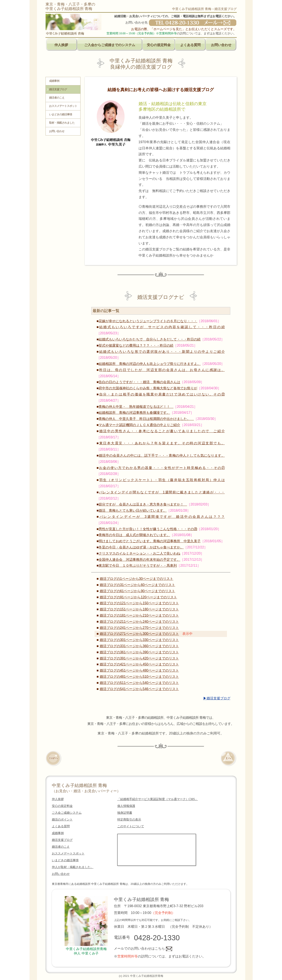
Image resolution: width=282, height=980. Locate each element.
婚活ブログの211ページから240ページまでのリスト (139, 622)
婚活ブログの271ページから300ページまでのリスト (139, 634)
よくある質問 (190, 45)
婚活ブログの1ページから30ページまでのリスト (137, 579)
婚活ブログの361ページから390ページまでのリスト (139, 652)
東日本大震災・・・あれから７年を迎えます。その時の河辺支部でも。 (162, 443)
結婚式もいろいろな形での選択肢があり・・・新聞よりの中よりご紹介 (162, 352)
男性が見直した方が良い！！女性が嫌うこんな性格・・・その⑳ (148, 529)
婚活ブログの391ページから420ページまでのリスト (139, 658)
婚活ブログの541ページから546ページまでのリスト (139, 689)
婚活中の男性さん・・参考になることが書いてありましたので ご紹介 (162, 431)
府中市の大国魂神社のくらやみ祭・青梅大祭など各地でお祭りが (148, 388)
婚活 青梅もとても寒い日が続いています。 (133, 510)
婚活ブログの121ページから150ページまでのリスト (139, 603)
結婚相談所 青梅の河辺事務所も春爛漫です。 (134, 413)
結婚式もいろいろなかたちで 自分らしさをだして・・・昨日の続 (150, 339)
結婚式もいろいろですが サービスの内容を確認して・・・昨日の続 (162, 327)
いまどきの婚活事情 (61, 114)
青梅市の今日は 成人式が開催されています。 (134, 535)
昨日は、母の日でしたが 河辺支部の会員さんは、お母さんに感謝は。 (162, 370)
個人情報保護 (126, 806)
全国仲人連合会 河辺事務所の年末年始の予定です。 (139, 560)
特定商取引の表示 (129, 820)
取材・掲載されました (62, 123)
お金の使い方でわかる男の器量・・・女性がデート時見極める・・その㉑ (162, 468)
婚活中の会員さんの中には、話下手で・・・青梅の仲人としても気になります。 (162, 455)
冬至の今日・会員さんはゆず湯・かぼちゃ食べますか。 (141, 547)
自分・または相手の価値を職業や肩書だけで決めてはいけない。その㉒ (162, 394)
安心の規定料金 (159, 45)
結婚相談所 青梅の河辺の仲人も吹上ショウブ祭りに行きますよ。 (150, 364)
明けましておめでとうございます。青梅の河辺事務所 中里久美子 (150, 541)
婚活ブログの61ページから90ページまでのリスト (137, 591)
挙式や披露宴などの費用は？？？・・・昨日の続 (136, 345)
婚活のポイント (62, 820)
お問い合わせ (221, 45)
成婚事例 (54, 81)
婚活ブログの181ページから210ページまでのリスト (139, 615)
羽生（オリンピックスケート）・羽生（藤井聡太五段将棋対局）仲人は (162, 480)
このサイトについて (131, 826)
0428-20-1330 (157, 938)
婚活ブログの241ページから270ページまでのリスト (139, 628)
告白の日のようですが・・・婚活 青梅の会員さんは (139, 382)
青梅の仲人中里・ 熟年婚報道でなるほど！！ (136, 407)
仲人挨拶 (61, 45)
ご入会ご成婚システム (67, 813)
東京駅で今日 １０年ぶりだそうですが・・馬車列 (138, 566)
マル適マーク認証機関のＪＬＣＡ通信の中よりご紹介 (139, 425)
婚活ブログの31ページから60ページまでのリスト (137, 585)
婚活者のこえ (57, 98)
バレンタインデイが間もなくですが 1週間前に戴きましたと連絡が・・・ (162, 492)
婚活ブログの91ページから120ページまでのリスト (138, 597)
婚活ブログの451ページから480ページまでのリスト (139, 670)
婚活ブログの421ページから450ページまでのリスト (139, 664)
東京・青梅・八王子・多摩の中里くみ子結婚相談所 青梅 (70, 6)
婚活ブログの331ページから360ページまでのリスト (139, 646)
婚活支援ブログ (58, 89)
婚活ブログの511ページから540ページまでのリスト (139, 683)
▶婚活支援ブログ (217, 698)
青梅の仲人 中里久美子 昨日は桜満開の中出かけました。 (146, 419)
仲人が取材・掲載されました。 (73, 867)
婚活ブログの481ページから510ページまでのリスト (139, 677)
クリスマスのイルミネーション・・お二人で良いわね (139, 553)
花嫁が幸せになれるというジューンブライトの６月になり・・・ (148, 321)
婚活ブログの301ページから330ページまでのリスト (139, 640)
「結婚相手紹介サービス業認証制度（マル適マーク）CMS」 (158, 799)
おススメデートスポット (63, 106)
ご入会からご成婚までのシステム (110, 45)
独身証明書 (125, 813)
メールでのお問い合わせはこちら (143, 948)
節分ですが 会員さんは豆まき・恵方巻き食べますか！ (143, 504)
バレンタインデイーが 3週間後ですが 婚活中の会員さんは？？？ (162, 517)
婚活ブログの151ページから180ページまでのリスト (139, 609)
